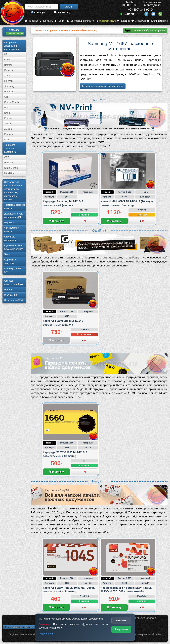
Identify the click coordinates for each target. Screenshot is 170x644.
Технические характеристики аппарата (103, 86)
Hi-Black (9, 163)
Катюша (9, 134)
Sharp (7, 113)
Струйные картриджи (10, 238)
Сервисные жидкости (10, 261)
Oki (6, 97)
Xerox (7, 76)
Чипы (7, 254)
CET (7, 157)
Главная (31, 21)
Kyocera (9, 70)
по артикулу (62, 12)
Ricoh (7, 108)
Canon (8, 60)
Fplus (7, 140)
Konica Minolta (12, 102)
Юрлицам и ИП (157, 21)
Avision (8, 129)
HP (6, 54)
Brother (8, 65)
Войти (60, 21)
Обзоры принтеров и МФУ (14, 283)
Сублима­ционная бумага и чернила (14, 247)
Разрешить (121, 629)
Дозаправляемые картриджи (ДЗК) (14, 215)
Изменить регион (15, 34)
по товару (38, 12)
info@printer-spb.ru (104, 21)
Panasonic (10, 92)
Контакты (46, 21)
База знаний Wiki (14, 300)
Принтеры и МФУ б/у (14, 270)
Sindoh (8, 124)
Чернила (9, 222)
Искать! (69, 7)
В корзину (56, 221)
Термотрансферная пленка (15, 207)
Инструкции (11, 295)
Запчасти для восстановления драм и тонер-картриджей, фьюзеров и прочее (13, 191)
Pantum (8, 118)
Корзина (124, 21)
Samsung (9, 86)
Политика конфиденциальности (20, 627)
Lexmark (9, 81)
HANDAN (9, 173)
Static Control (11, 168)
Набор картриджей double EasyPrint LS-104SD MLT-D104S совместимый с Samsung (127, 592)
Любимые (139, 21)
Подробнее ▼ (46, 634)
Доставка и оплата (79, 21)
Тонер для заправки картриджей (11, 148)
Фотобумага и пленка (12, 230)
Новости (9, 290)
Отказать (121, 621)
